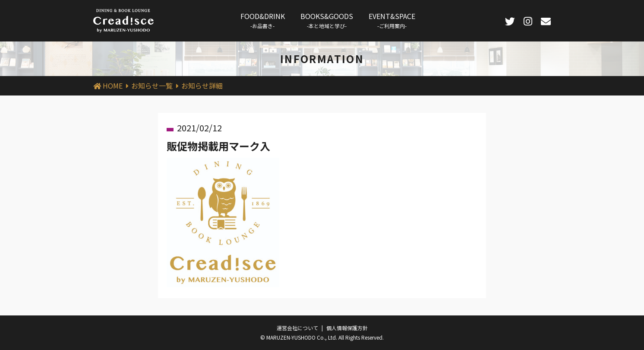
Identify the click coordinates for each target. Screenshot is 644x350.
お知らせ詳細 (202, 86)
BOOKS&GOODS (327, 20)
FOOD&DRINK (263, 20)
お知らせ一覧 (152, 86)
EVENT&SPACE (392, 20)
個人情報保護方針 (347, 328)
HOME (113, 86)
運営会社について (297, 328)
